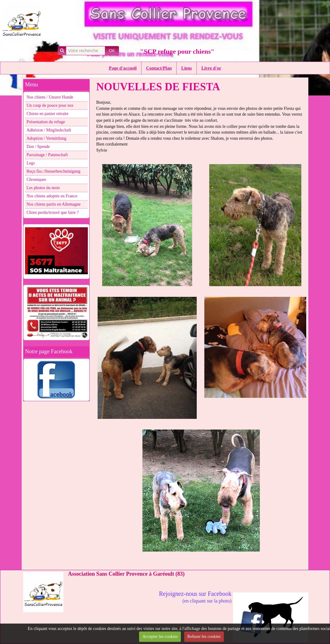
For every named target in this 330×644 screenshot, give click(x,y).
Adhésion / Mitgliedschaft (49, 130)
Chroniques (36, 180)
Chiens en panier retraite (47, 114)
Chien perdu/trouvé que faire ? (53, 212)
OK (112, 51)
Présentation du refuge (46, 122)
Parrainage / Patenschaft (47, 155)
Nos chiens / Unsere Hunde (50, 97)
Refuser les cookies (204, 637)
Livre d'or (211, 68)
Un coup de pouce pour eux (50, 105)
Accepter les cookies (160, 637)
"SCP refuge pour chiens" (177, 51)
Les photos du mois (43, 188)
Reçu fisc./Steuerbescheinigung (54, 171)
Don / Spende (38, 147)
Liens (187, 68)
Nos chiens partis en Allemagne (54, 204)
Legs (31, 163)
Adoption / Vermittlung (46, 138)
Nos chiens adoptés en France (52, 196)
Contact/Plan (159, 68)
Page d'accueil (123, 68)
